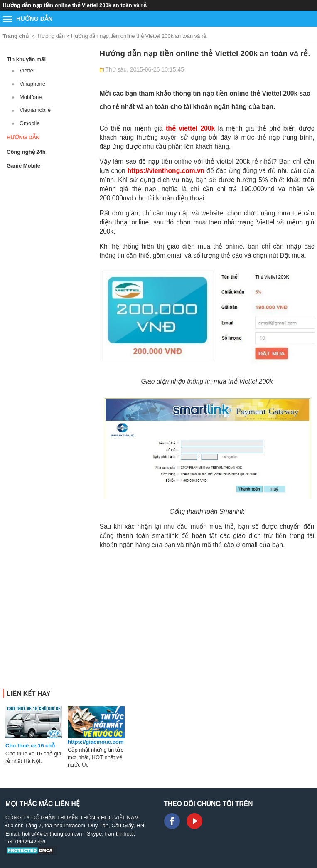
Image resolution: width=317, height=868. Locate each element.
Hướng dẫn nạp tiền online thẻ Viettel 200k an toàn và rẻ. (139, 36)
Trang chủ (16, 36)
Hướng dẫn (51, 36)
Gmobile (29, 123)
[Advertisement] (207, 614)
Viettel (27, 70)
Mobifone (31, 97)
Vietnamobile (35, 110)
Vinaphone (32, 84)
